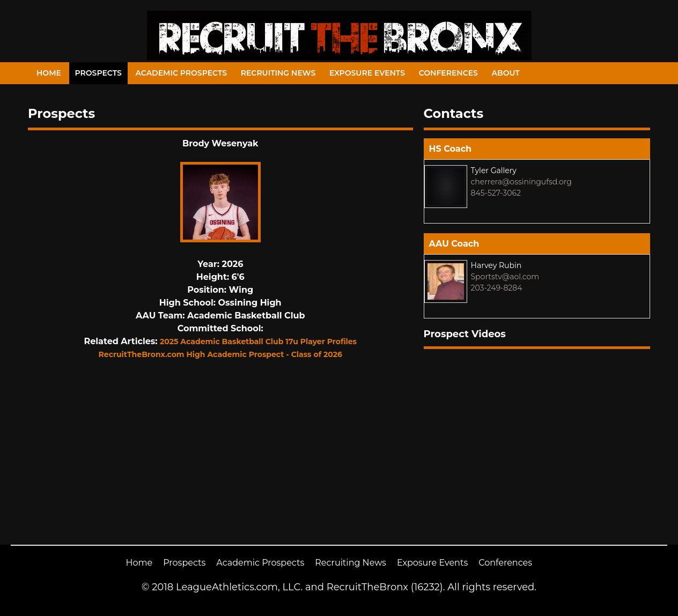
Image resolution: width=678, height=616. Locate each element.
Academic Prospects (181, 73)
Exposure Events (367, 73)
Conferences (448, 73)
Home (49, 73)
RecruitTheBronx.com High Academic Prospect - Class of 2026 (220, 354)
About (506, 73)
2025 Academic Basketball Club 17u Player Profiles (258, 342)
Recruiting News (278, 73)
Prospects (98, 73)
